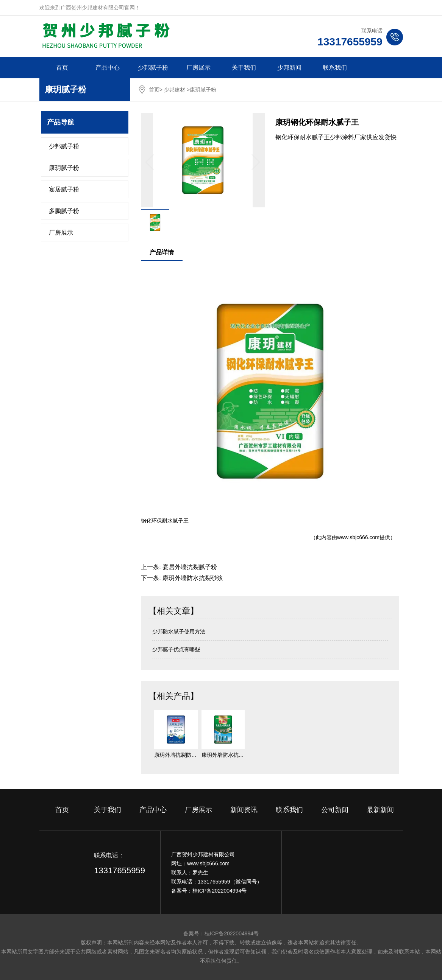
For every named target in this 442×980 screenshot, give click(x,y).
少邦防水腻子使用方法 (179, 632)
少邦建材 (175, 90)
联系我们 (335, 68)
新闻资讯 (244, 810)
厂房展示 (198, 68)
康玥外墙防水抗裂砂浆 (193, 578)
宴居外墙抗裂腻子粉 (190, 567)
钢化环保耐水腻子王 (165, 521)
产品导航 (61, 122)
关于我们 (244, 68)
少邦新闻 (289, 68)
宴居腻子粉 (64, 189)
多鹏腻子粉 (64, 211)
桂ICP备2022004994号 (219, 891)
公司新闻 (335, 810)
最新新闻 (380, 810)
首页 (62, 68)
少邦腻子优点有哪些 (176, 649)
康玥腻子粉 (64, 168)
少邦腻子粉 (153, 68)
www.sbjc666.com (358, 537)
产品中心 (108, 68)
